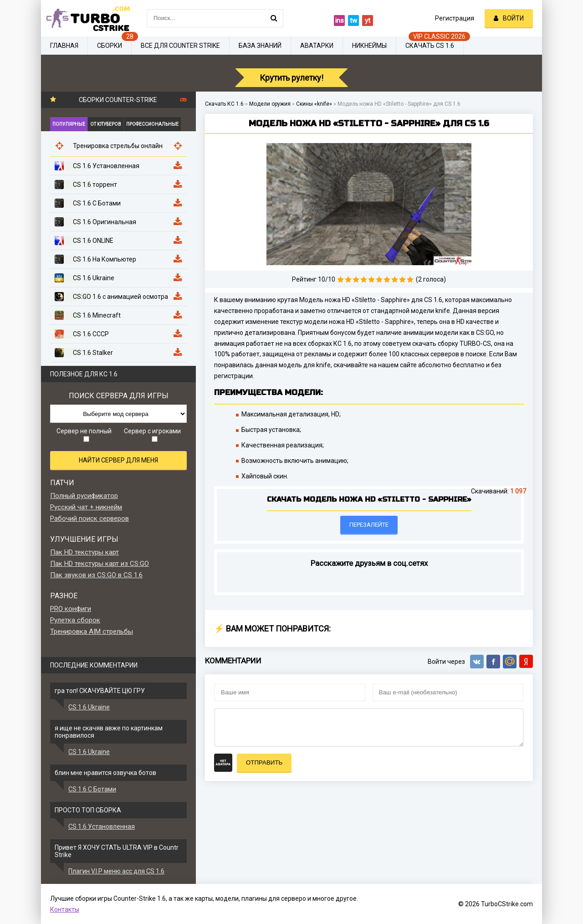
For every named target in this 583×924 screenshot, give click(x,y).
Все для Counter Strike (180, 46)
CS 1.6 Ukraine (89, 707)
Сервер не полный (84, 435)
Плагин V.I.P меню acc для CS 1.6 (116, 871)
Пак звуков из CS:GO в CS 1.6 (96, 575)
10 (410, 280)
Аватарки (317, 46)
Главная (64, 46)
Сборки (110, 46)
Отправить (264, 762)
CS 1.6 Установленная (102, 826)
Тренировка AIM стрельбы (92, 631)
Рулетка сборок (75, 620)
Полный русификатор (84, 496)
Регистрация (455, 18)
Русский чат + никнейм (86, 507)
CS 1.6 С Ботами (92, 789)
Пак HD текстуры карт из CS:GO (100, 564)
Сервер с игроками (152, 435)
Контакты (65, 909)
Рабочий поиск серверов (89, 518)
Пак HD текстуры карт (84, 552)
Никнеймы (369, 46)
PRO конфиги (71, 609)
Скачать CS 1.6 (430, 46)
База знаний (260, 46)
